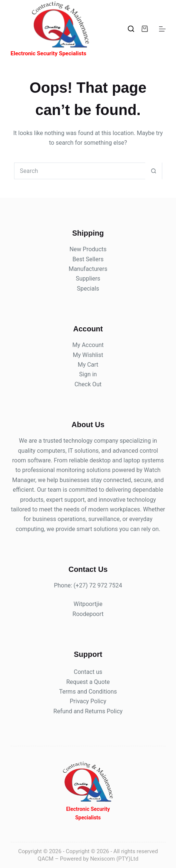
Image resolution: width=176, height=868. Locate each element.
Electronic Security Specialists (49, 53)
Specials (88, 289)
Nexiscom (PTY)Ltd (114, 859)
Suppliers (88, 279)
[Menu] (162, 29)
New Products (88, 249)
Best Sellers (88, 259)
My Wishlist (88, 355)
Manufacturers (88, 269)
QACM (46, 859)
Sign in (88, 374)
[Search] (131, 29)
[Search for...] (80, 171)
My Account (88, 345)
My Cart (88, 365)
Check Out (88, 384)
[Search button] (154, 171)
